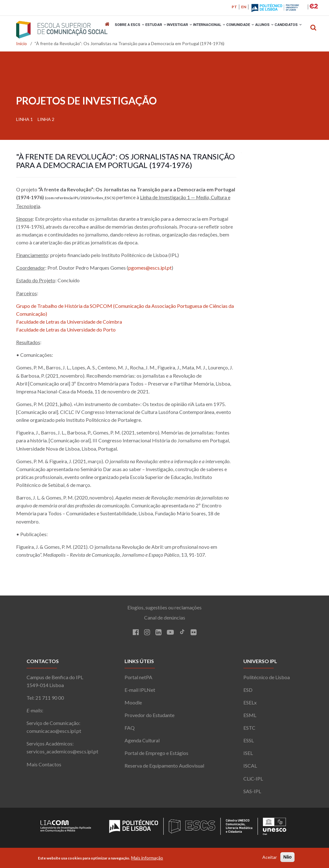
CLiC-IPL (253, 781)
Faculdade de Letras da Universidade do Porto (66, 332)
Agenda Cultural (142, 743)
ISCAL (250, 768)
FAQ (130, 730)
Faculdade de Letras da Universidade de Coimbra (69, 324)
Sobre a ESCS (128, 30)
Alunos (267, 30)
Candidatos (292, 30)
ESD (248, 692)
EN (244, 7)
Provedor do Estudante (149, 717)
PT (234, 7)
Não (287, 857)
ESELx (250, 705)
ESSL (249, 743)
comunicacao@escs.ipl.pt (54, 733)
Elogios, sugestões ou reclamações (164, 610)
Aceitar (270, 857)
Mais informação (147, 858)
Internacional (209, 30)
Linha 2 (46, 121)
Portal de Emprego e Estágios (156, 755)
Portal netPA (138, 679)
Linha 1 (24, 121)
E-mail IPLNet (140, 692)
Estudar (154, 30)
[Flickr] (194, 635)
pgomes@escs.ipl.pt (150, 270)
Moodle (133, 705)
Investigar (179, 30)
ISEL (248, 755)
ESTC (249, 730)
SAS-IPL (252, 793)
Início (21, 46)
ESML (250, 717)
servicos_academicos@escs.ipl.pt (62, 754)
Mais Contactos (44, 766)
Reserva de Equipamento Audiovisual (164, 768)
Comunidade (241, 30)
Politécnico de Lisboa (267, 679)
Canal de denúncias (165, 620)
